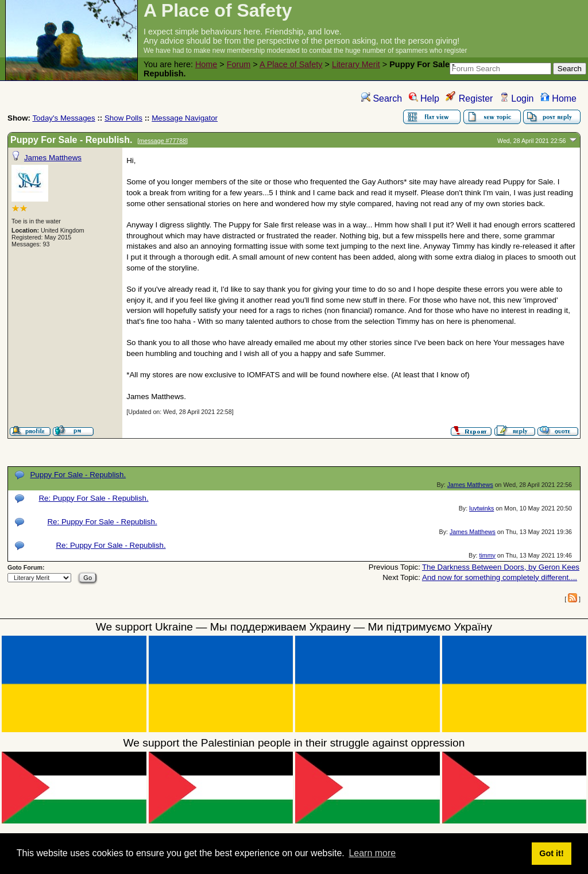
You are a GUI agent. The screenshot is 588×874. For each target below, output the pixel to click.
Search (382, 98)
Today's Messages (63, 118)
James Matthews (53, 158)
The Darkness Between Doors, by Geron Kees (501, 567)
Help (424, 98)
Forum (239, 64)
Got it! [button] (551, 853)
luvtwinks (481, 508)
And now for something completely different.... (500, 577)
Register (469, 98)
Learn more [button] (372, 853)
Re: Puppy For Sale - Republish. (93, 498)
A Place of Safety (291, 64)
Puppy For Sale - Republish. (78, 475)
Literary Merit (356, 64)
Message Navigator (185, 118)
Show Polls (123, 118)
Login (517, 98)
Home (206, 64)
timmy (487, 555)
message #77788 (163, 141)
